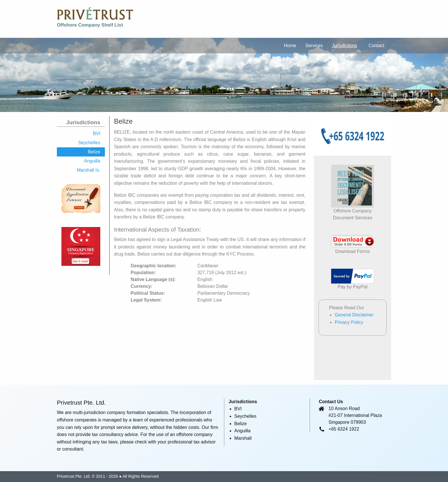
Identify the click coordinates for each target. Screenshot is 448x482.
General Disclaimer (354, 315)
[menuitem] (290, 45)
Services (314, 46)
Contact (376, 46)
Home (290, 46)
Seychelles (89, 143)
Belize (94, 152)
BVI (97, 133)
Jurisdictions (345, 46)
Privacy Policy (349, 322)
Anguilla (92, 161)
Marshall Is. (89, 170)
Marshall (243, 438)
